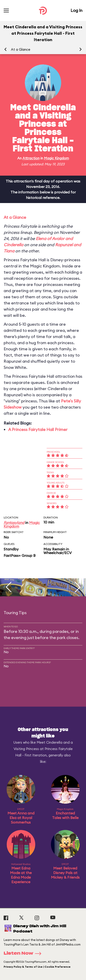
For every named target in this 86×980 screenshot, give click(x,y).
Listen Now (24, 954)
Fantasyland (14, 523)
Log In (76, 10)
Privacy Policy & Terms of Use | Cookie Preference (37, 967)
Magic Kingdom (56, 158)
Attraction (31, 158)
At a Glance (21, 49)
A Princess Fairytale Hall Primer (38, 429)
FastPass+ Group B (20, 555)
